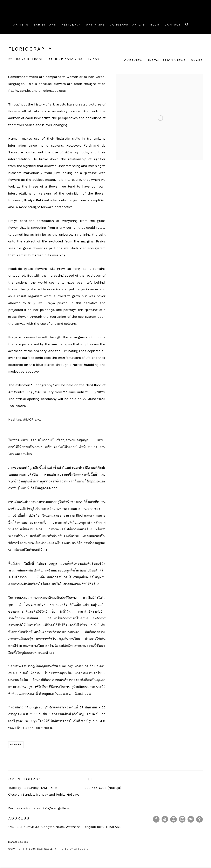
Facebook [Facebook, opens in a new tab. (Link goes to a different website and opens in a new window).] (156, 819)
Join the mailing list (191, 819)
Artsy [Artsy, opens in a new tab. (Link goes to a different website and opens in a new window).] (182, 819)
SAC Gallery (27, 13)
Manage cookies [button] (18, 842)
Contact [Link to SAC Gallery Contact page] (173, 25)
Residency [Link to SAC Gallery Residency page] (71, 25)
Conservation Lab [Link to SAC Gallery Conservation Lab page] (127, 25)
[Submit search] (187, 24)
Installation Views (167, 60)
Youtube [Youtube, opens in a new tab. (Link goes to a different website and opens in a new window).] (165, 819)
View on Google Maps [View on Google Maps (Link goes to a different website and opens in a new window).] (199, 819)
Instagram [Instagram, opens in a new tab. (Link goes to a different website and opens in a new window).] (173, 819)
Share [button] (197, 60)
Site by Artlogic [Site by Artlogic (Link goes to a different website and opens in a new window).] (75, 849)
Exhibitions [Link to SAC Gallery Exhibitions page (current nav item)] (45, 25)
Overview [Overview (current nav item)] (133, 60)
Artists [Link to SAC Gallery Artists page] (21, 25)
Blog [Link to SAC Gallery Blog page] (155, 25)
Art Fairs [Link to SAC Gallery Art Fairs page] (95, 25)
